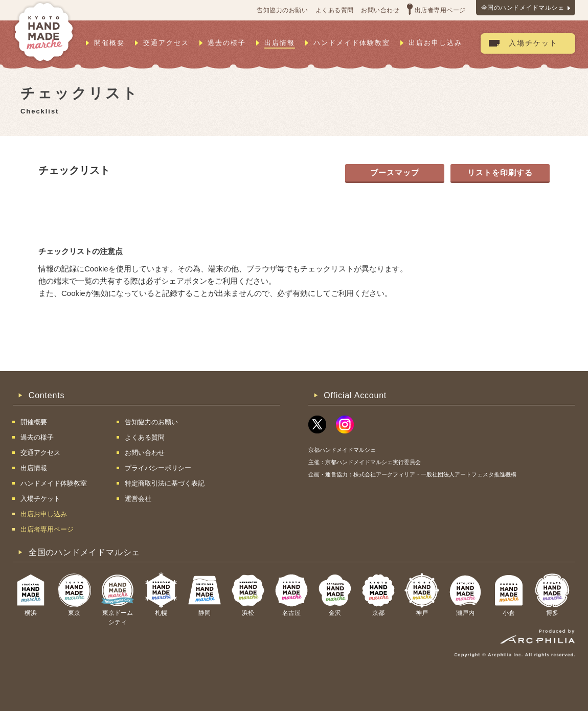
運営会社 (138, 499)
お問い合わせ (380, 10)
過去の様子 (227, 43)
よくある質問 (335, 10)
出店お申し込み (435, 43)
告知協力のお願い (282, 10)
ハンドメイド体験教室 (352, 43)
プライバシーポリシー (158, 468)
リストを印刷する (500, 173)
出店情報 (280, 43)
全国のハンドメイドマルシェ (523, 8)
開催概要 (109, 43)
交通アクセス (166, 43)
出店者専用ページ (440, 10)
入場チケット (533, 43)
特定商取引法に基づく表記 (165, 483)
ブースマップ (395, 173)
